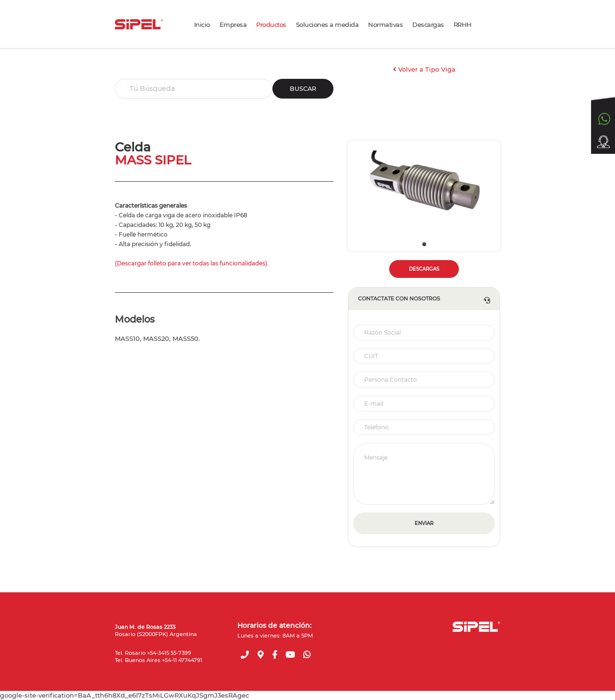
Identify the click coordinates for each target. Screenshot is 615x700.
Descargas (428, 25)
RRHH (463, 25)
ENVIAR (424, 523)
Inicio (202, 25)
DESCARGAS (424, 269)
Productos (271, 25)
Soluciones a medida (327, 25)
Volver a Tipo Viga (424, 69)
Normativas (385, 25)
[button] (424, 244)
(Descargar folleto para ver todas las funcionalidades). (192, 263)
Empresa (233, 25)
